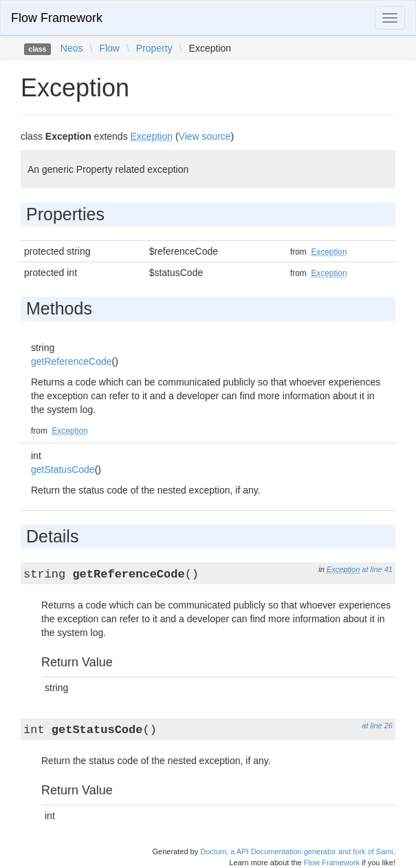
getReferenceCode (72, 361)
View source (205, 136)
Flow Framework (57, 18)
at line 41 (377, 569)
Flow (109, 48)
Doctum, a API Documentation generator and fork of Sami (297, 851)
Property (154, 48)
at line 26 (377, 726)
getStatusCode (63, 469)
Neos (72, 48)
